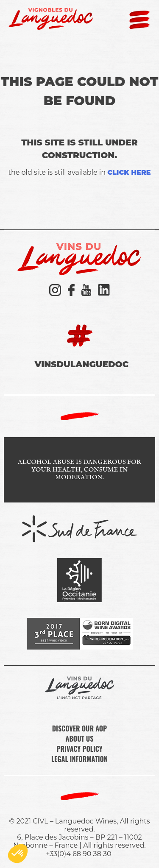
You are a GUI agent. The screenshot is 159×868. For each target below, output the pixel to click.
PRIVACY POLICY (79, 749)
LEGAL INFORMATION (79, 759)
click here (129, 172)
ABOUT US (80, 739)
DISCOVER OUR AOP (80, 728)
